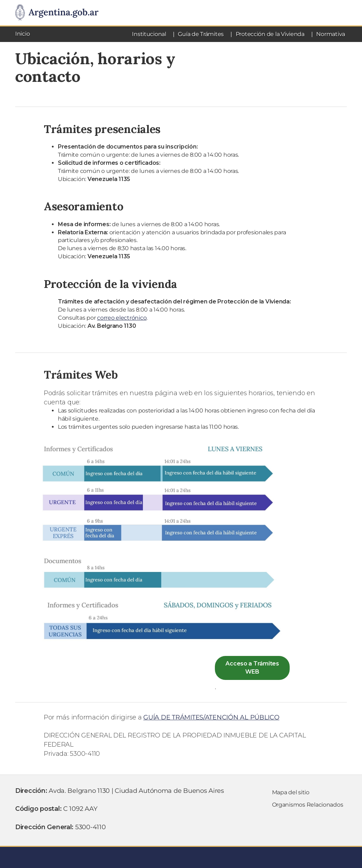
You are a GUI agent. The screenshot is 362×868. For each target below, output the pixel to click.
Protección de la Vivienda (270, 34)
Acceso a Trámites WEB (252, 668)
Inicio (22, 34)
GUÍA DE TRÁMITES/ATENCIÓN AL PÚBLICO (211, 717)
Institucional (149, 34)
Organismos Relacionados (308, 805)
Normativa (331, 34)
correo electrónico (122, 318)
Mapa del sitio (291, 792)
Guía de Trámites (201, 34)
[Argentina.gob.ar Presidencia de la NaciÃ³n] (57, 13)
